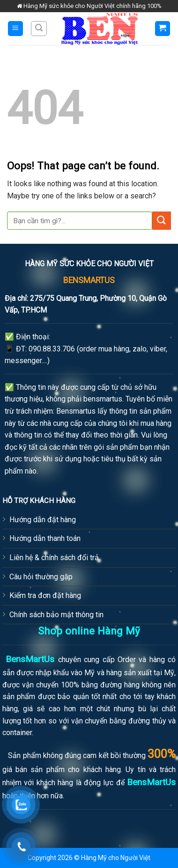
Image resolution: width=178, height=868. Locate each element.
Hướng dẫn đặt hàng (43, 520)
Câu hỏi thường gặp (41, 577)
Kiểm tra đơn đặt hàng (45, 595)
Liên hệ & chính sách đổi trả (54, 558)
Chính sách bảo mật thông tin (56, 615)
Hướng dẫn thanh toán (45, 538)
